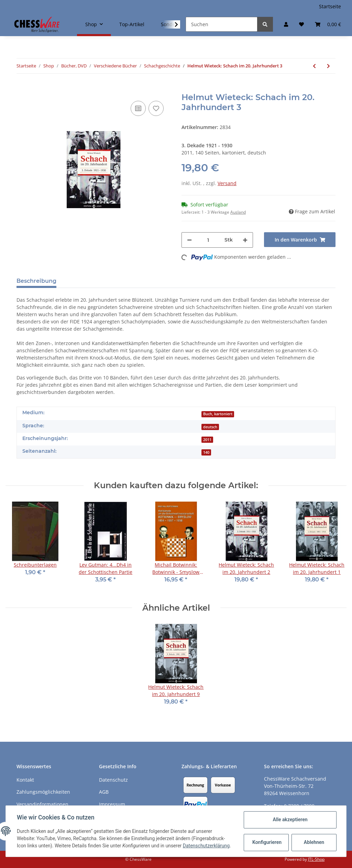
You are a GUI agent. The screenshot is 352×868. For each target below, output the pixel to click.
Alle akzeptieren (290, 819)
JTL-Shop (316, 859)
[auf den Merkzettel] (156, 108)
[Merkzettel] (301, 24)
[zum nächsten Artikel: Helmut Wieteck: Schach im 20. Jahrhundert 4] (328, 66)
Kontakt (25, 780)
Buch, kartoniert (218, 414)
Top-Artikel (132, 24)
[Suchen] (222, 24)
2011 (207, 440)
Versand (227, 183)
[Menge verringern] (189, 240)
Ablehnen (314, 842)
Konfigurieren (267, 842)
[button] (286, 24)
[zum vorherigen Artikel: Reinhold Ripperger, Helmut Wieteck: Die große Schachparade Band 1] (314, 66)
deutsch (210, 427)
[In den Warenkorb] (22, 89)
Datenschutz (113, 780)
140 (206, 452)
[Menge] (208, 240)
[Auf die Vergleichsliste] (138, 108)
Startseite (330, 6)
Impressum (112, 804)
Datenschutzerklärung (206, 846)
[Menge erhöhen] (245, 240)
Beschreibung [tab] (36, 281)
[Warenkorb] (328, 24)
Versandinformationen (42, 804)
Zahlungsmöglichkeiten (43, 792)
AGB (104, 792)
